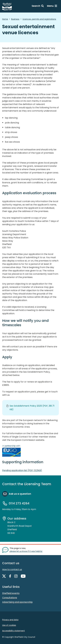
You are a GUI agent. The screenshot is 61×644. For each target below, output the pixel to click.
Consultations (10, 598)
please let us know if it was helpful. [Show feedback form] (26, 551)
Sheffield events (11, 593)
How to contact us (12, 569)
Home (5, 19)
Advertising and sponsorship (17, 602)
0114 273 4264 (19, 503)
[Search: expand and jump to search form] (38, 6)
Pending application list (22, 470)
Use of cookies (9, 625)
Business (15, 19)
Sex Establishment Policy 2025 (32, 408)
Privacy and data (10, 620)
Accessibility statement (14, 631)
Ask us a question (20, 494)
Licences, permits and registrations (39, 19)
